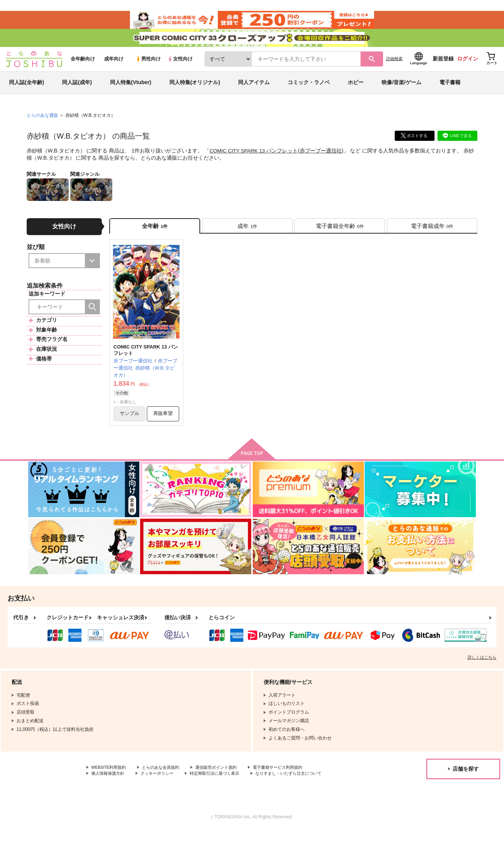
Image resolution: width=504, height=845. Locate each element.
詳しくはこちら (482, 671)
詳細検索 (394, 68)
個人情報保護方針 (109, 788)
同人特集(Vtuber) (131, 92)
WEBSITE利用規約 (110, 781)
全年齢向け (83, 68)
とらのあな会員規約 (166, 781)
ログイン (468, 68)
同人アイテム (254, 92)
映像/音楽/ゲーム (401, 92)
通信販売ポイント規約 (225, 781)
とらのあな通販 (42, 124)
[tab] (247, 236)
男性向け (148, 68)
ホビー (356, 92)
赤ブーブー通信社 (322, 160)
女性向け (180, 68)
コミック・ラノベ (309, 92)
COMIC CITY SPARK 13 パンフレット (255, 160)
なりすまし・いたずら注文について (302, 788)
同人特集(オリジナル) (195, 92)
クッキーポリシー (161, 788)
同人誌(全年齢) (26, 92)
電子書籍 (450, 92)
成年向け (114, 68)
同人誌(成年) (77, 92)
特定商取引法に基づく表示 (223, 788)
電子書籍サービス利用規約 (291, 781)
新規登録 (443, 68)
